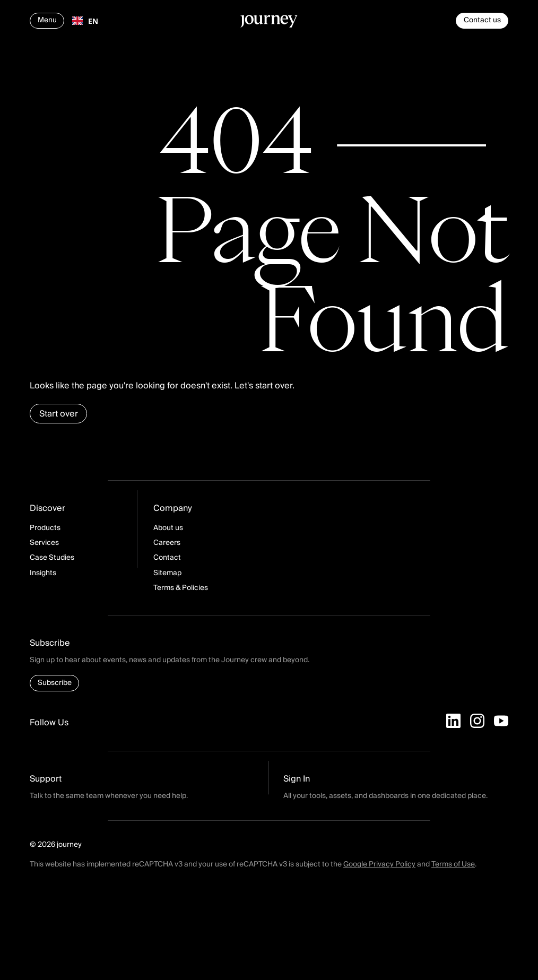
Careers (167, 543)
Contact (167, 558)
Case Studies (52, 558)
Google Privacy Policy (379, 864)
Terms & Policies (181, 588)
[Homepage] (269, 23)
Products (45, 528)
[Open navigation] (47, 21)
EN (85, 21)
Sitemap (167, 573)
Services (44, 543)
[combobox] (85, 21)
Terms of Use (453, 864)
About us (168, 528)
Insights (43, 573)
